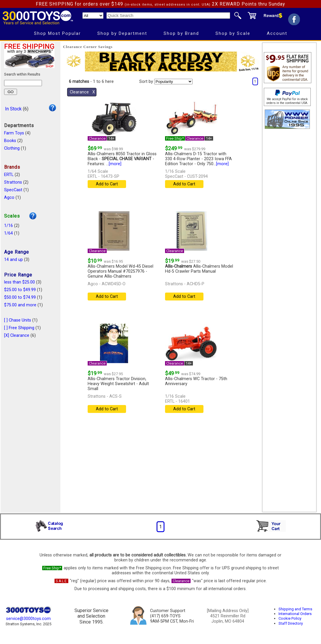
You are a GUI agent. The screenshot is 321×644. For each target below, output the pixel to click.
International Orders (295, 614)
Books (10, 141)
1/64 (9, 233)
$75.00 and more (20, 305)
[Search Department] (93, 16)
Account (277, 33)
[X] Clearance (17, 335)
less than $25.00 (19, 282)
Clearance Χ (82, 92)
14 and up (13, 260)
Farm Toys (14, 133)
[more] (115, 164)
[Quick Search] (168, 16)
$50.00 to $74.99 (20, 297)
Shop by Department (122, 33)
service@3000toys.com (28, 619)
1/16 (9, 226)
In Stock (13, 109)
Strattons (13, 182)
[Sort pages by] (173, 82)
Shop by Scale (233, 33)
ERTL (9, 175)
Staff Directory (291, 623)
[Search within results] (23, 83)
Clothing (12, 148)
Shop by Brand (181, 33)
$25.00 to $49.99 (20, 290)
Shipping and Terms (295, 609)
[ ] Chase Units (18, 320)
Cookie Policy (290, 618)
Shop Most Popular (57, 33)
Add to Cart (107, 184)
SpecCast (13, 190)
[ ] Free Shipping (19, 328)
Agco (9, 198)
